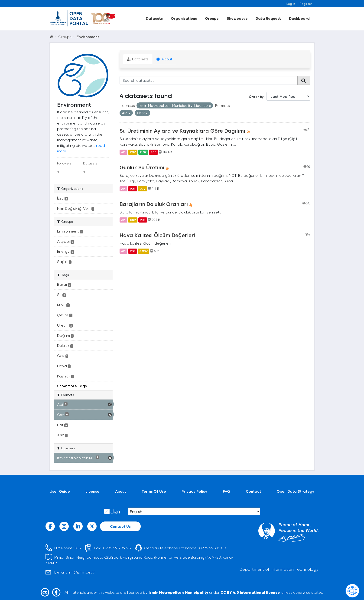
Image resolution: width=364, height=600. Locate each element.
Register (306, 4)
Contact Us (120, 526)
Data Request (268, 18)
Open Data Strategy (296, 491)
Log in (291, 4)
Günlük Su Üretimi (142, 167)
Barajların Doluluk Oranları (154, 204)
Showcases (237, 18)
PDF (153, 152)
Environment (88, 37)
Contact (253, 491)
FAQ (226, 491)
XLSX (143, 152)
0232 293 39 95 (117, 548)
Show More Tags (72, 386)
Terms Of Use (154, 491)
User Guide (60, 491)
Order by (256, 97)
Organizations (184, 18)
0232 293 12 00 (213, 548)
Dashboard (299, 18)
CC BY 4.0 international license (250, 592)
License (92, 491)
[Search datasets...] (209, 80)
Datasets (154, 18)
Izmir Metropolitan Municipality (178, 592)
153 (78, 548)
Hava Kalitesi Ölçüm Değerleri (157, 235)
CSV (133, 152)
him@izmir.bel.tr (81, 572)
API (123, 152)
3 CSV (144, 251)
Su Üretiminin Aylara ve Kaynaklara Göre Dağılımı (182, 131)
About (164, 59)
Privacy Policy (194, 491)
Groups (212, 18)
